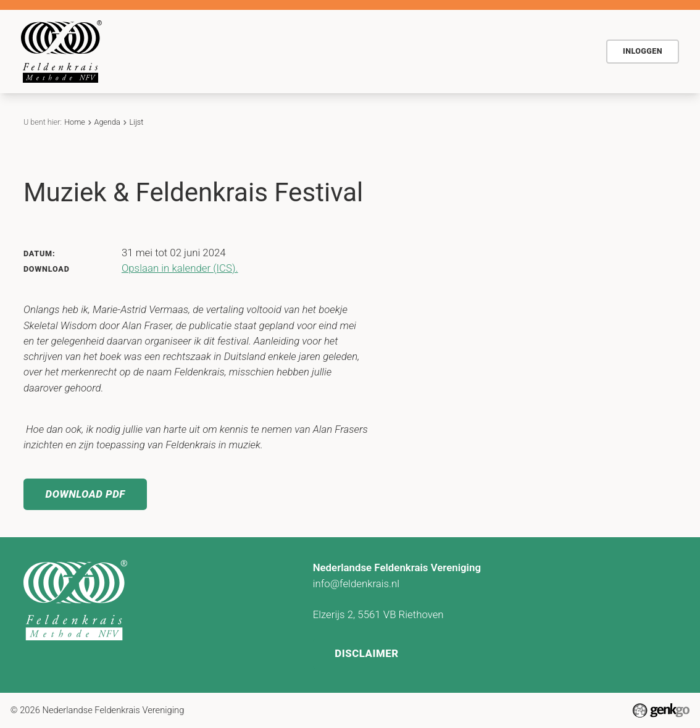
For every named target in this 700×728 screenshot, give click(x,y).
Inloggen (643, 51)
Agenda (389, 51)
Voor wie (330, 51)
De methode (261, 51)
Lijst (136, 122)
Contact (502, 51)
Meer (559, 51)
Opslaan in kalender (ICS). (180, 268)
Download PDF (86, 495)
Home (207, 51)
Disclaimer (367, 652)
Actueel (445, 51)
